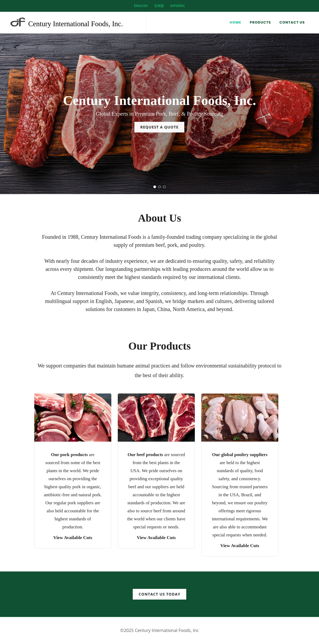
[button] (155, 187)
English (141, 6)
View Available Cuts (73, 538)
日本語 (159, 6)
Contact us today (159, 594)
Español (178, 6)
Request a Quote (159, 127)
